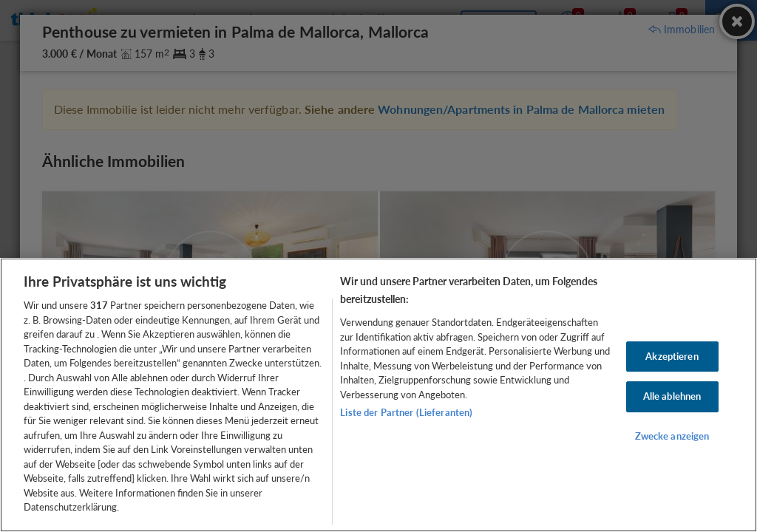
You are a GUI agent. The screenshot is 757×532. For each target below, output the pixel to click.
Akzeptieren (672, 356)
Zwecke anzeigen (672, 436)
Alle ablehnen (672, 396)
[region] (378, 395)
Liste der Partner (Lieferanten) (406, 412)
